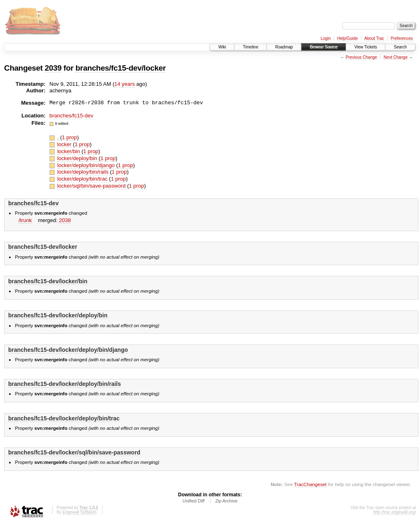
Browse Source (324, 47)
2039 (53, 68)
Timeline (250, 47)
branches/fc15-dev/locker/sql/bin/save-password (74, 452)
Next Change (395, 57)
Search (400, 47)
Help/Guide (347, 38)
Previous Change (362, 57)
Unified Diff (194, 501)
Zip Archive (226, 501)
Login (326, 38)
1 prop (70, 137)
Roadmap (284, 47)
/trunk (25, 220)
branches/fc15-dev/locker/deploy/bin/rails (65, 384)
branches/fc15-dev (72, 116)
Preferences (402, 38)
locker (65, 144)
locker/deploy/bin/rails (83, 172)
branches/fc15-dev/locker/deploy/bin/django (68, 350)
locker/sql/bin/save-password (92, 186)
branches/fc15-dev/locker (121, 68)
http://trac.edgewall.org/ (395, 512)
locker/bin (69, 151)
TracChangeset (310, 484)
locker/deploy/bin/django (87, 165)
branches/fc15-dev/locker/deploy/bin (58, 315)
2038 (65, 220)
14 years (125, 84)
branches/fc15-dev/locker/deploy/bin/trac (64, 418)
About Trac (374, 38)
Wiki (222, 47)
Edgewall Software (79, 512)
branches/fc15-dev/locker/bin (48, 281)
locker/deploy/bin (78, 158)
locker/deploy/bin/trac (83, 179)
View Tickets (366, 47)
